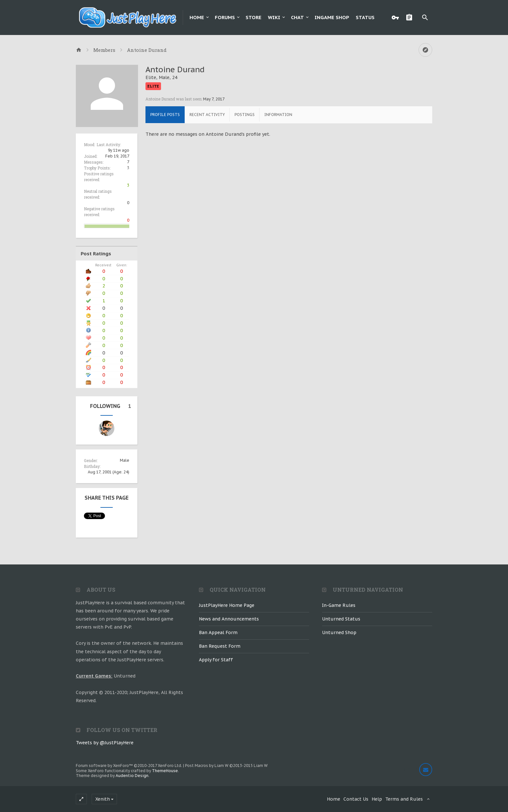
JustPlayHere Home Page (227, 605)
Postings (245, 115)
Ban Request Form (220, 646)
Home (197, 17)
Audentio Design (132, 776)
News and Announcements (229, 619)
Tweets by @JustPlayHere (105, 743)
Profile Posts (165, 115)
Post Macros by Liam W (226, 766)
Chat (297, 17)
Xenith (103, 799)
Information (278, 115)
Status (365, 17)
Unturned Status (341, 619)
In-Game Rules (339, 605)
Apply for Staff (216, 660)
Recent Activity (207, 115)
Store (254, 17)
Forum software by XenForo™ (129, 766)
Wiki (274, 17)
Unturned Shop (339, 632)
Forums (225, 17)
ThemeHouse (165, 771)
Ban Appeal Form (218, 632)
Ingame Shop (332, 17)
